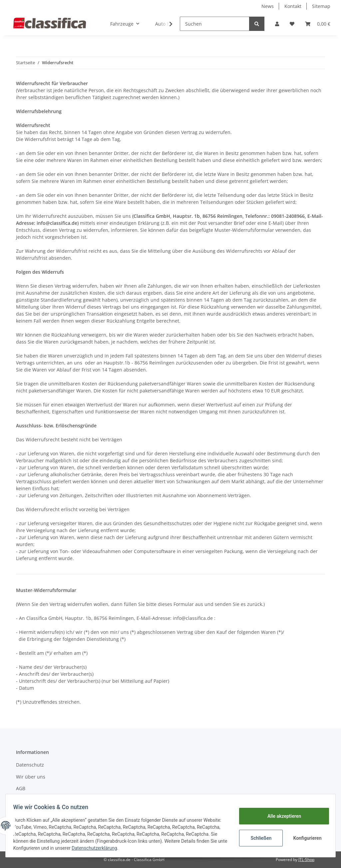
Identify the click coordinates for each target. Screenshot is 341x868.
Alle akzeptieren (281, 816)
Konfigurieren (305, 838)
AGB (21, 788)
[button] (277, 24)
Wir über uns (31, 777)
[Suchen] (215, 24)
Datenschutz (30, 765)
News (268, 6)
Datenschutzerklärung (145, 848)
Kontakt (293, 6)
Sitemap (321, 6)
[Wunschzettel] (292, 24)
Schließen (258, 838)
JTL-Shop (306, 860)
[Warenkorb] (318, 24)
